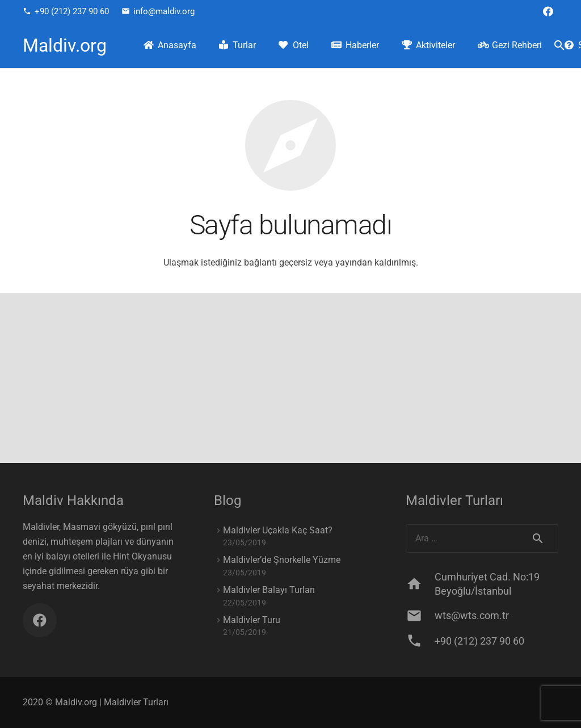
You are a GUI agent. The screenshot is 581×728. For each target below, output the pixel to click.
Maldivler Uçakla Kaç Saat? (278, 530)
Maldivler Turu (252, 620)
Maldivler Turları (136, 702)
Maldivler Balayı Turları (269, 590)
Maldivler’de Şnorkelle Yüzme (282, 560)
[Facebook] (548, 11)
